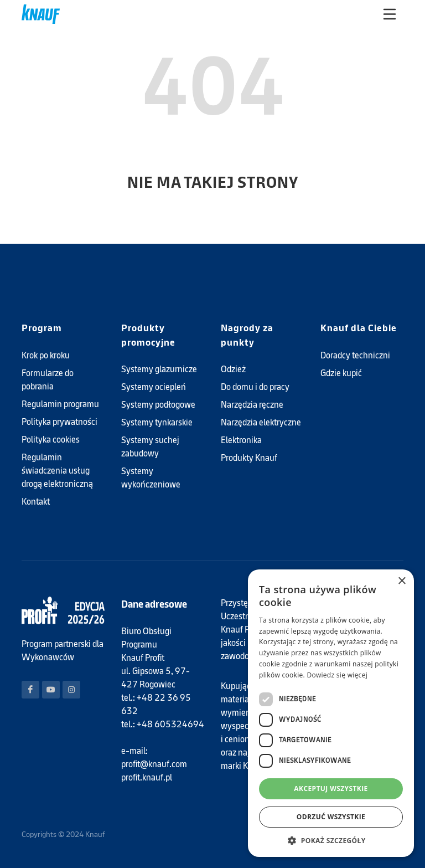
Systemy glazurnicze (159, 369)
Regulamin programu (60, 404)
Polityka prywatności (59, 422)
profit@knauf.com (154, 764)
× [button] (401, 581)
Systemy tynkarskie (157, 422)
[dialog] (331, 713)
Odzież (233, 369)
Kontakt (36, 502)
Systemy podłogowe (158, 405)
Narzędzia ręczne (252, 405)
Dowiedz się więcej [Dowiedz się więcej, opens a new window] (337, 675)
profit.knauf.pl (147, 777)
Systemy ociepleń (154, 387)
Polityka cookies (51, 440)
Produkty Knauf (249, 458)
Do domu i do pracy (255, 387)
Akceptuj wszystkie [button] (331, 789)
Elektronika (241, 440)
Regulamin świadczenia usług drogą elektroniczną (57, 471)
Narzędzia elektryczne (261, 422)
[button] (331, 840)
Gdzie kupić (341, 373)
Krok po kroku (46, 355)
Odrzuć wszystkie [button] (331, 817)
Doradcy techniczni (355, 355)
